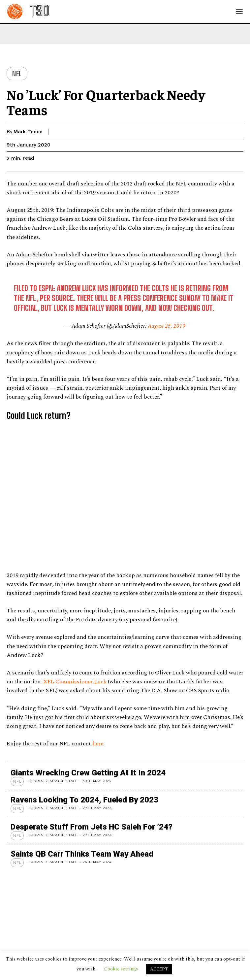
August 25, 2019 (167, 326)
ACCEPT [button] (159, 969)
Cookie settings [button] (121, 969)
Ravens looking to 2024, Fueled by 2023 (84, 800)
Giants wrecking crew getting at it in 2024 (88, 773)
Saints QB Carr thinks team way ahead (82, 854)
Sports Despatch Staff (53, 781)
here (98, 744)
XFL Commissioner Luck (75, 682)
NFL (17, 74)
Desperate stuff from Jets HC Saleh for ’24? (92, 827)
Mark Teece (28, 132)
